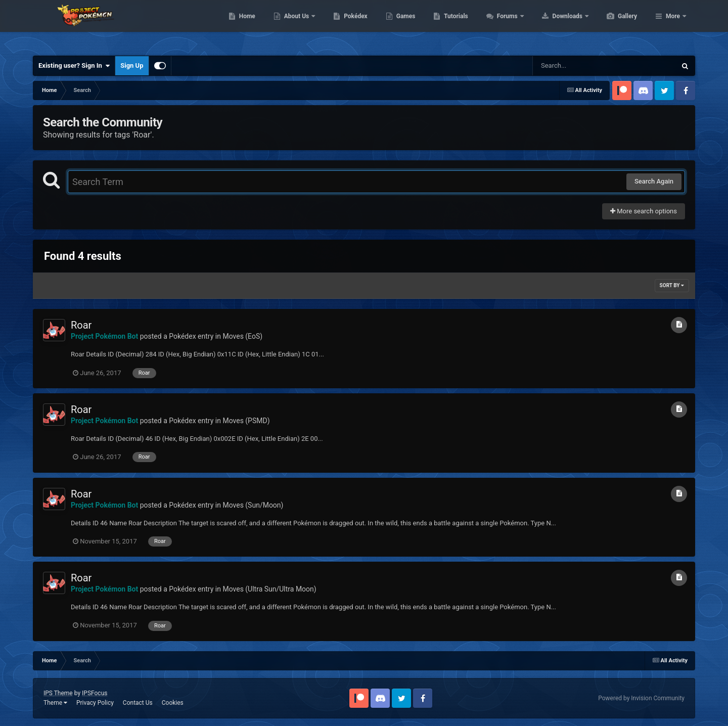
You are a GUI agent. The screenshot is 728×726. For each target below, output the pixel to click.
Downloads (616, 25)
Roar (81, 325)
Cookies (173, 703)
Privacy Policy (95, 703)
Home (295, 25)
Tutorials (504, 25)
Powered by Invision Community (641, 698)
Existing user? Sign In (74, 66)
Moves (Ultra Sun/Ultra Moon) (269, 589)
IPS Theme (58, 693)
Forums (556, 25)
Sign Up (132, 65)
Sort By (672, 285)
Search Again (654, 181)
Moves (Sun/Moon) (253, 505)
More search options (644, 211)
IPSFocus (95, 693)
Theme (55, 703)
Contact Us (138, 703)
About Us (345, 25)
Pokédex (403, 25)
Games (454, 25)
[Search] (579, 66)
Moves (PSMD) (246, 421)
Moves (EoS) (242, 336)
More (673, 25)
